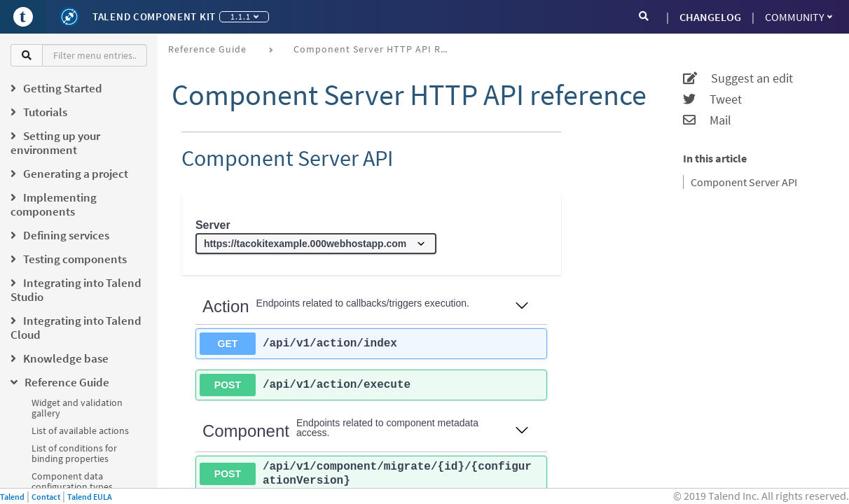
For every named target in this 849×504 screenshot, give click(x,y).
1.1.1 (244, 16)
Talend (12, 497)
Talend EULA (90, 497)
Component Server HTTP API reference (376, 49)
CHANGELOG (710, 17)
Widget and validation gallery (77, 408)
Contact (46, 497)
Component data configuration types (72, 481)
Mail (707, 120)
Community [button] (799, 17)
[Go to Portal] (23, 17)
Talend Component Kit (154, 16)
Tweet (712, 99)
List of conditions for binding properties (74, 453)
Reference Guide (207, 49)
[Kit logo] (69, 17)
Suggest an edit (738, 78)
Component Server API (744, 182)
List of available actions (80, 430)
